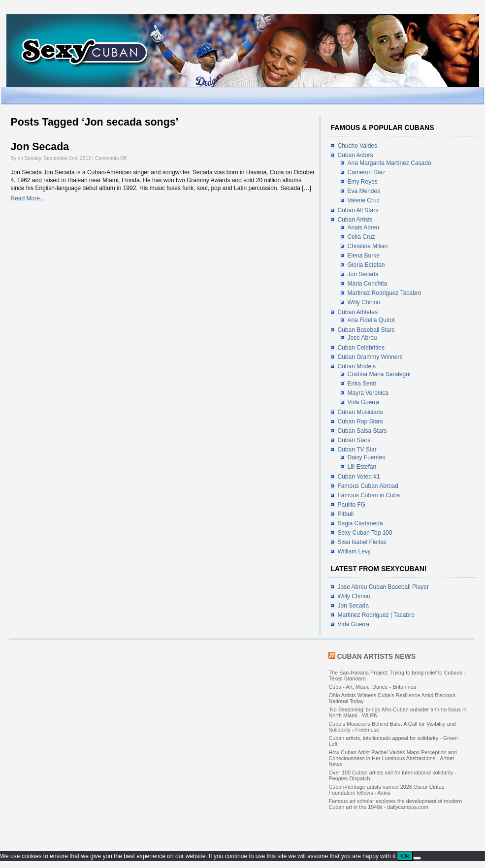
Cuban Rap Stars (360, 421)
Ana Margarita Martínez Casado (389, 163)
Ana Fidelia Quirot (371, 320)
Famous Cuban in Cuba (369, 495)
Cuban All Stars (358, 210)
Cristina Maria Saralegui (379, 374)
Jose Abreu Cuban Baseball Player (383, 587)
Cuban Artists (355, 220)
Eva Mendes (364, 191)
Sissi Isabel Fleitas (362, 542)
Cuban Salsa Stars (362, 431)
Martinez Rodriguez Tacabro (385, 293)
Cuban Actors (356, 155)
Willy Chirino (364, 302)
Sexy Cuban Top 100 (365, 533)
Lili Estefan (362, 467)
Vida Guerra (363, 402)
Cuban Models (357, 366)
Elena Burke (364, 256)
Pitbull (346, 514)
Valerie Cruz (364, 200)
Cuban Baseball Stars (366, 330)
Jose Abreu (362, 338)
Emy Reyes (363, 182)
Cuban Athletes (358, 312)
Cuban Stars (354, 440)
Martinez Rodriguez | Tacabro (376, 615)
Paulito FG (352, 505)
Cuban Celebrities (361, 348)
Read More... (28, 198)
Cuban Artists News (376, 656)
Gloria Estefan (366, 265)
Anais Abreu (364, 227)
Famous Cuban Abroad (368, 486)
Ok (405, 856)
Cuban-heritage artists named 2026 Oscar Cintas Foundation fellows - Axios (387, 790)
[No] (417, 858)
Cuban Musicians (360, 412)
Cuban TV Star (357, 450)
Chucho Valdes (358, 146)
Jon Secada (40, 147)
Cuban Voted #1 (359, 477)
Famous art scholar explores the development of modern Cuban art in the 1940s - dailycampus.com (396, 804)
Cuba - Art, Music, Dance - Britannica (373, 687)
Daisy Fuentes (367, 457)
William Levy (354, 551)
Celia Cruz (361, 237)
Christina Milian (368, 246)
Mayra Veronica (368, 393)
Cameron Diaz (367, 172)
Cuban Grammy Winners (370, 357)
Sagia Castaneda (360, 523)
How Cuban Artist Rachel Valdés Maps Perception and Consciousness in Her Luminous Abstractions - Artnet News (393, 758)
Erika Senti (362, 384)
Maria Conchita (368, 284)
